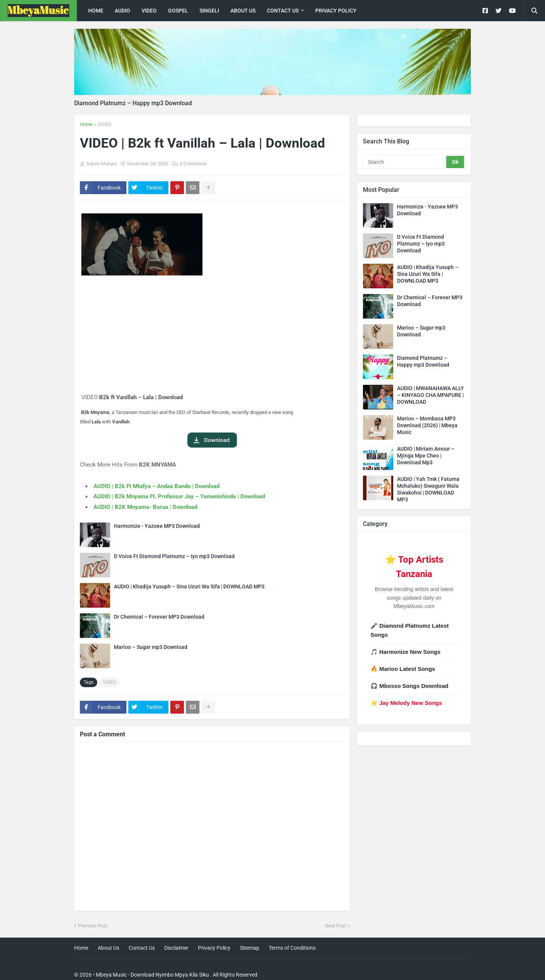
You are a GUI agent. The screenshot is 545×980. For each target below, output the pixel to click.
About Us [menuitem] (243, 11)
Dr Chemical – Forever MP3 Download (159, 617)
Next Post (336, 926)
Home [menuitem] (96, 11)
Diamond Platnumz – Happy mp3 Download (133, 103)
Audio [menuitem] (122, 11)
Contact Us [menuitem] (283, 11)
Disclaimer (176, 948)
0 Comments (193, 164)
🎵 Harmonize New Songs (406, 652)
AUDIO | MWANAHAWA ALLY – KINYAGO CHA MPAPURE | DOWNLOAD (431, 395)
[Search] (405, 162)
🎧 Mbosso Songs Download (410, 686)
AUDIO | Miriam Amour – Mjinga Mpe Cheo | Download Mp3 (426, 456)
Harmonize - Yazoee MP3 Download (157, 526)
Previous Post (93, 926)
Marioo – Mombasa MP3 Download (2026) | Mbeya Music (427, 425)
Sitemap (250, 948)
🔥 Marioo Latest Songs (403, 669)
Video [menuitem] (149, 11)
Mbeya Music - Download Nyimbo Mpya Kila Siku (152, 975)
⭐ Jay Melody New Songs (406, 703)
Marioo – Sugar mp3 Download (151, 647)
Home (86, 124)
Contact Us (142, 948)
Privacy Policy (214, 948)
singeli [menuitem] (209, 11)
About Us (108, 948)
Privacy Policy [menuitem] (336, 11)
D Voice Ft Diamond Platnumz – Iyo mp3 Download (174, 556)
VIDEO (104, 124)
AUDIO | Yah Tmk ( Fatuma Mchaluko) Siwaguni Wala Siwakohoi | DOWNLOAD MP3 (428, 489)
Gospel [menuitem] (178, 11)
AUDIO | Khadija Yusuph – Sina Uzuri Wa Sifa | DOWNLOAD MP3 (189, 586)
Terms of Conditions (292, 948)
